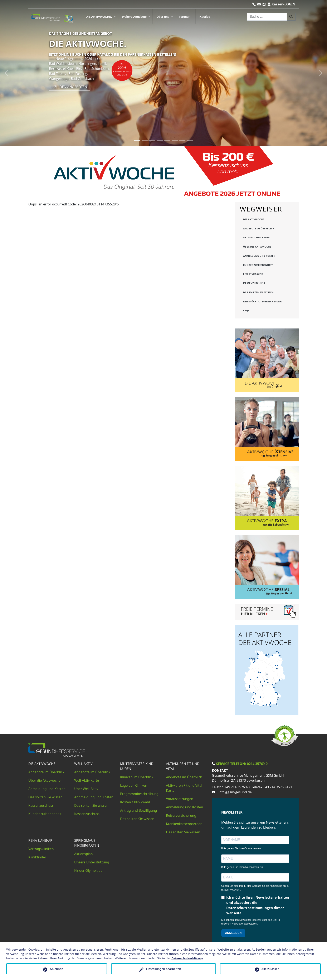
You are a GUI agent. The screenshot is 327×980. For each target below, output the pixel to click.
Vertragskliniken (41, 849)
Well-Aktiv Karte (87, 780)
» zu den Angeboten (69, 87)
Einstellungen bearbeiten (163, 969)
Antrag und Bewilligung (139, 810)
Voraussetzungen (180, 799)
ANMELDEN (233, 933)
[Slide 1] (137, 140)
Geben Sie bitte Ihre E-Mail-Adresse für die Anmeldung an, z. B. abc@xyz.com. (255, 888)
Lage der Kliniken (134, 785)
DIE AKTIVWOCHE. (99, 17)
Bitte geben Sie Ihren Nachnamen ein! (242, 867)
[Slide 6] (175, 140)
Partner (184, 17)
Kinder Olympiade (88, 871)
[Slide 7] (182, 140)
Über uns (163, 17)
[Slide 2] (145, 140)
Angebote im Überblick (46, 772)
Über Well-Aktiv (86, 789)
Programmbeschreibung (139, 794)
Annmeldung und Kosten (94, 797)
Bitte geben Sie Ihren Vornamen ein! (241, 848)
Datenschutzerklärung (187, 958)
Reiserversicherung (181, 815)
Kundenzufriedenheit (45, 814)
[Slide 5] (167, 140)
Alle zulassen (270, 969)
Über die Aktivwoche (44, 780)
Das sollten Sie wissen (45, 797)
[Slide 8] (190, 140)
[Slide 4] (160, 140)
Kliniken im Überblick (137, 777)
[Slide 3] (152, 140)
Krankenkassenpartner (184, 824)
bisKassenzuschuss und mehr (122, 69)
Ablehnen (57, 969)
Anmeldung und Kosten (47, 789)
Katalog (205, 17)
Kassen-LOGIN (281, 4)
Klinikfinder (37, 857)
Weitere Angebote (134, 17)
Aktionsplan (84, 854)
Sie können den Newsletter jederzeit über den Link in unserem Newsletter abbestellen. (251, 922)
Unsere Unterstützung (92, 862)
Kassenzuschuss (41, 805)
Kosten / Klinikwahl (135, 802)
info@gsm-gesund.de (235, 792)
